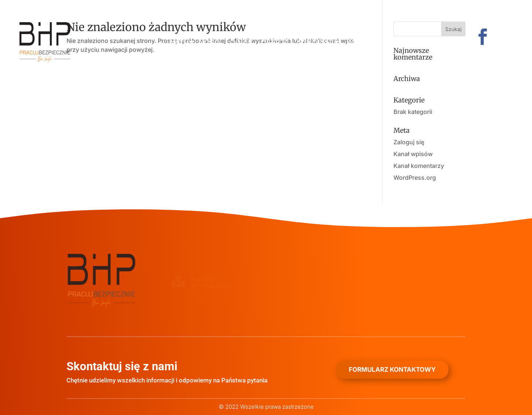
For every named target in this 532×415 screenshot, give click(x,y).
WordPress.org (415, 178)
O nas (241, 43)
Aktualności (195, 43)
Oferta (275, 43)
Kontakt (364, 43)
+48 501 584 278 (131, 8)
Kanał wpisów (413, 154)
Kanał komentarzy (419, 166)
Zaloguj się (409, 142)
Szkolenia (318, 43)
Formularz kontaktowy (392, 370)
